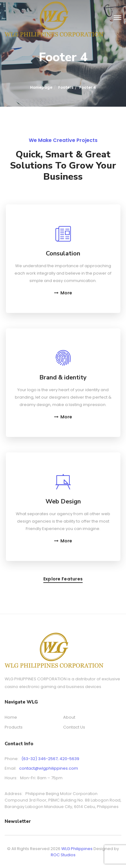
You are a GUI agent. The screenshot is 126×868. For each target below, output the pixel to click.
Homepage (41, 87)
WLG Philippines (77, 849)
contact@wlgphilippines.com (49, 768)
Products (14, 727)
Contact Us (74, 727)
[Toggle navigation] (117, 18)
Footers (66, 87)
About (69, 717)
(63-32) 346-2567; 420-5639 (50, 759)
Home (11, 717)
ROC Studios (63, 855)
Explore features (63, 579)
